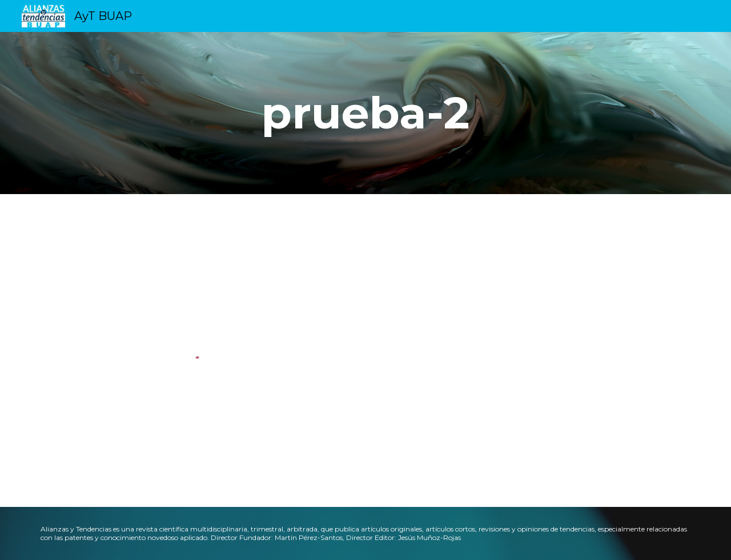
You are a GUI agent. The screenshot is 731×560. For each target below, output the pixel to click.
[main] (365, 113)
